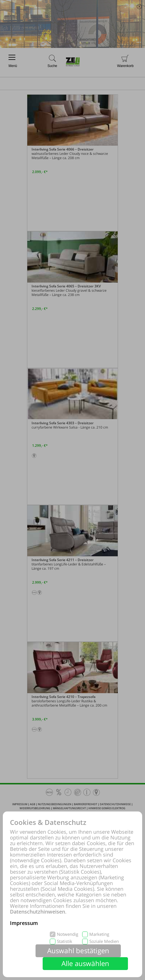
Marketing (99, 934)
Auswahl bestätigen (78, 950)
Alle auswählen (85, 963)
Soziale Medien (104, 941)
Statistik (65, 941)
